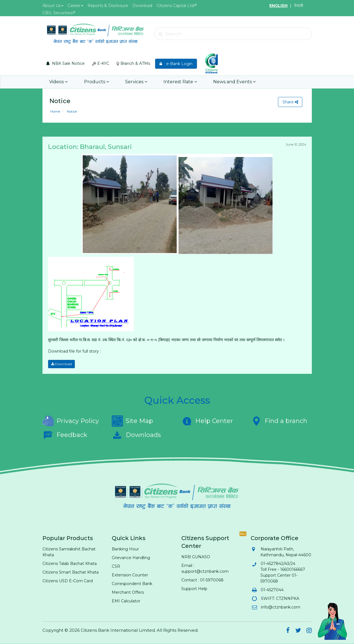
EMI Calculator (126, 601)
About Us (53, 6)
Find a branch (279, 421)
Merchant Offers (128, 592)
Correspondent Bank (132, 584)
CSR (116, 566)
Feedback (65, 435)
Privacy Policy (71, 421)
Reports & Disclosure (108, 6)
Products (96, 82)
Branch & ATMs (133, 63)
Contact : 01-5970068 (202, 580)
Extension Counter (130, 575)
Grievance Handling (131, 558)
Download (142, 6)
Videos (58, 82)
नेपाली (299, 6)
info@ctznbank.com (280, 607)
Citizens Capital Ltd (175, 6)
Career (75, 6)
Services (136, 82)
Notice (71, 111)
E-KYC (101, 63)
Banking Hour (125, 549)
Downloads (136, 435)
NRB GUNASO (196, 557)
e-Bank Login (176, 64)
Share (290, 102)
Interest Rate (180, 82)
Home (55, 111)
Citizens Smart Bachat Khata (71, 572)
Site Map (132, 421)
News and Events (234, 82)
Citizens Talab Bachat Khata (70, 564)
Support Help (194, 589)
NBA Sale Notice (65, 63)
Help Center (207, 421)
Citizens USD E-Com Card (68, 581)
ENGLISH (278, 6)
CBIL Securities (57, 13)
